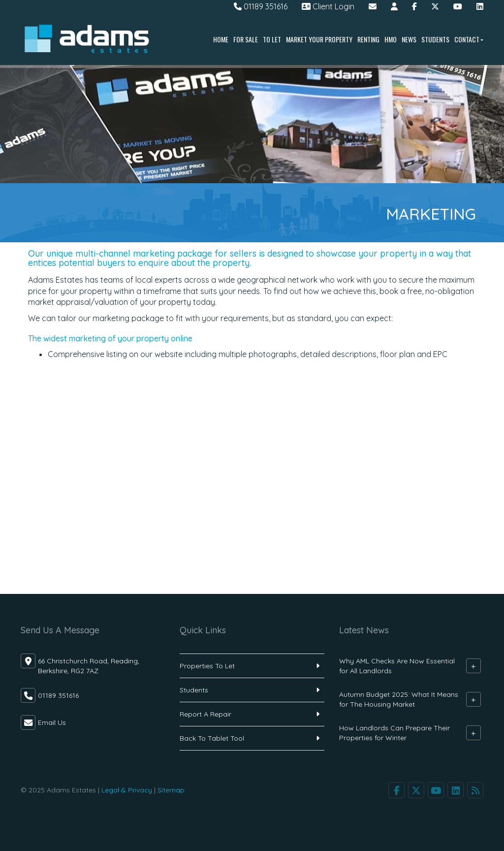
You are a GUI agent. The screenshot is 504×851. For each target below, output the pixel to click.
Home (221, 39)
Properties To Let (207, 666)
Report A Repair (205, 714)
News (409, 39)
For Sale (246, 39)
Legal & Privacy (127, 790)
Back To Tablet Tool (212, 738)
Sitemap (171, 790)
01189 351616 (261, 6)
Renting (368, 39)
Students (435, 39)
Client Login (328, 6)
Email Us (52, 722)
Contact (469, 39)
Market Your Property (319, 39)
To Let (272, 39)
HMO (391, 39)
